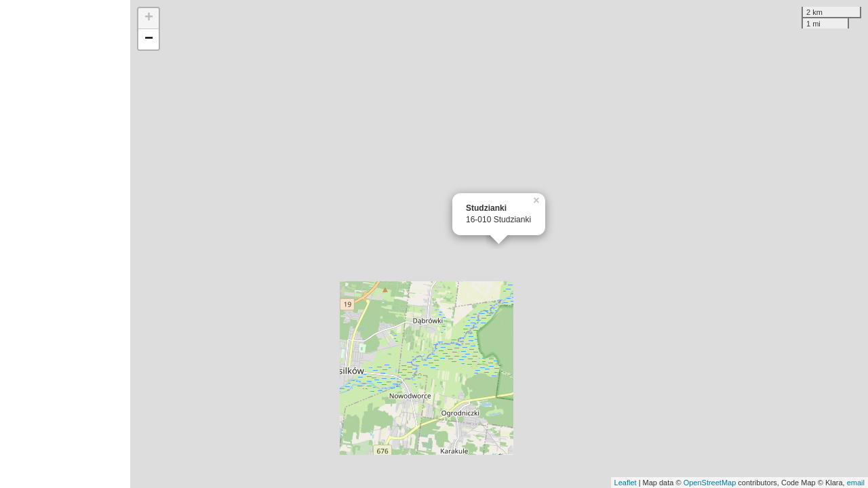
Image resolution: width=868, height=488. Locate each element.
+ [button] (149, 18)
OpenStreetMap (710, 483)
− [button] (149, 39)
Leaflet (626, 483)
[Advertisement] (65, 244)
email (856, 483)
